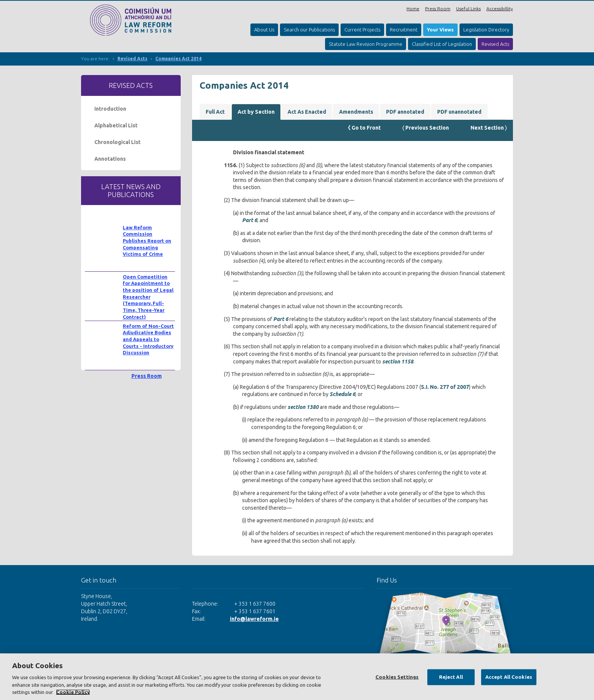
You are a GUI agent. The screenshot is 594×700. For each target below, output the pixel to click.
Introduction (110, 109)
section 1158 (398, 362)
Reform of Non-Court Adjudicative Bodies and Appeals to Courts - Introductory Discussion (148, 339)
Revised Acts (495, 44)
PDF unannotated (459, 112)
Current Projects (362, 30)
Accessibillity (500, 9)
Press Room (438, 9)
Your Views (440, 30)
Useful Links (468, 9)
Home (413, 9)
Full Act (215, 112)
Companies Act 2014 (178, 59)
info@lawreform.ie (254, 619)
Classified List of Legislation (442, 44)
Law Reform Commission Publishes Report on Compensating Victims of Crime (147, 241)
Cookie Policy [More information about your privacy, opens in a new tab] (73, 692)
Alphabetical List (116, 125)
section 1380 (303, 407)
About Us (264, 30)
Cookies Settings (397, 677)
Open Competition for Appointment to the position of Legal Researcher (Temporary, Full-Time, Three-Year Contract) (148, 297)
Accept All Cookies (509, 677)
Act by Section (256, 112)
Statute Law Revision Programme (366, 44)
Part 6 (250, 220)
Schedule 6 (342, 394)
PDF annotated (405, 112)
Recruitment (404, 30)
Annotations (110, 159)
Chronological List (117, 142)
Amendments (356, 112)
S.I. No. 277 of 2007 (445, 387)
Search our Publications (309, 30)
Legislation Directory (486, 30)
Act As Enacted (307, 112)
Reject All (451, 677)
